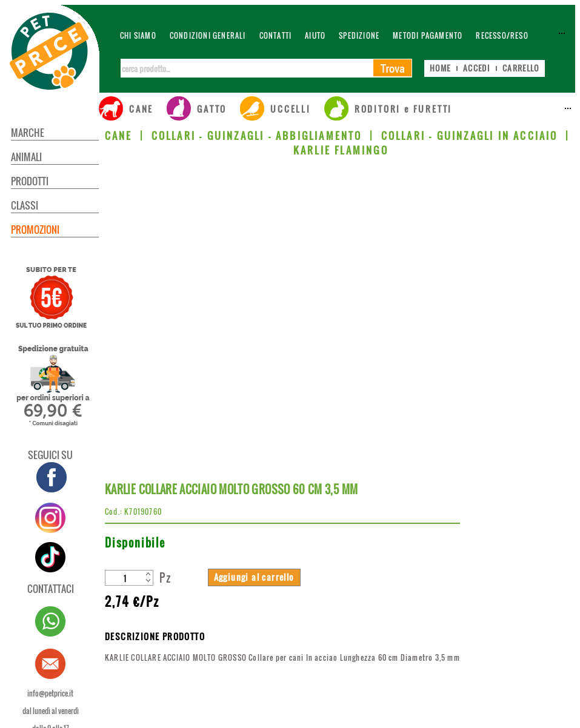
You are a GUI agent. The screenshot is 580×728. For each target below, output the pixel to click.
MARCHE (28, 133)
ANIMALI (26, 157)
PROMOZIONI (35, 230)
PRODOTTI (30, 181)
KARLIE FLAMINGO (341, 150)
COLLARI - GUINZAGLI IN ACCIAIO (470, 136)
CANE (119, 136)
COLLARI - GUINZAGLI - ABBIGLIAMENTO (257, 136)
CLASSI (25, 205)
